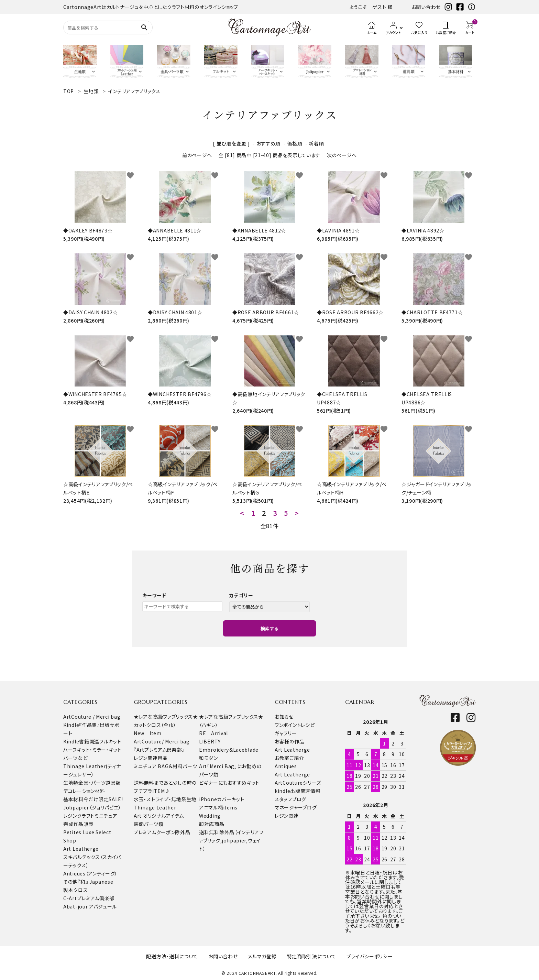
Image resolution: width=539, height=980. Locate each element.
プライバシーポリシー (370, 956)
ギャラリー (286, 733)
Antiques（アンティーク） (90, 873)
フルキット (110, 741)
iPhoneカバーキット (222, 799)
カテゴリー (241, 595)
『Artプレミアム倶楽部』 (159, 750)
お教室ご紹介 (289, 758)
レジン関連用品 (151, 758)
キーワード (154, 595)
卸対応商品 (212, 824)
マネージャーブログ (296, 807)
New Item (148, 733)
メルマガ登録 (262, 956)
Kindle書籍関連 (81, 741)
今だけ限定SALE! (103, 799)
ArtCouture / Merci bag (92, 717)
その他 (70, 882)
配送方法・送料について (172, 956)
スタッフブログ (290, 799)
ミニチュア (106, 816)
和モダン (208, 758)
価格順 (295, 143)
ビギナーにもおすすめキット (229, 783)
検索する (269, 628)
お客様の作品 (289, 741)
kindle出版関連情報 (298, 791)
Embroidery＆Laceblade (229, 750)
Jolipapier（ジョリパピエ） (92, 807)
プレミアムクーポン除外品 (162, 832)
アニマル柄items (218, 807)
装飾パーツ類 (148, 824)
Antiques (286, 766)
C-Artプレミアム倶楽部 (89, 898)
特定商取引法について (312, 956)
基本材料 (73, 799)
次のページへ (342, 155)
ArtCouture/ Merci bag (162, 741)
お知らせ (284, 717)
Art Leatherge (81, 849)
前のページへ (197, 155)
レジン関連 (287, 816)
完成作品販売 (78, 824)
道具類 (113, 783)
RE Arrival (213, 733)
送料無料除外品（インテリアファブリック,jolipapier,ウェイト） (231, 840)
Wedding (210, 816)
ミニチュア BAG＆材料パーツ (166, 766)
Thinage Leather (155, 807)
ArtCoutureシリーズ (298, 783)
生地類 (71, 783)
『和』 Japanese (95, 882)
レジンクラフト (79, 816)
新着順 (316, 143)
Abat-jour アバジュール (90, 906)
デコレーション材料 (84, 791)
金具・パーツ (92, 783)
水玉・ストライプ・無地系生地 (165, 799)
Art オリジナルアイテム (159, 816)
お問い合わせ (426, 7)
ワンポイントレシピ (295, 725)
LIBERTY (210, 741)
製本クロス (76, 890)
